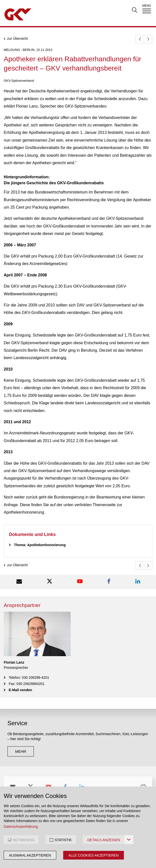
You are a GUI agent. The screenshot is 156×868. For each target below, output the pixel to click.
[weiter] (148, 39)
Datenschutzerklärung (21, 827)
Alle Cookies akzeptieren (94, 855)
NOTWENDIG (24, 840)
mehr (21, 751)
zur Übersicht (17, 39)
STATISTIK (63, 840)
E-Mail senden (20, 690)
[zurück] (140, 39)
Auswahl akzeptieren (30, 855)
